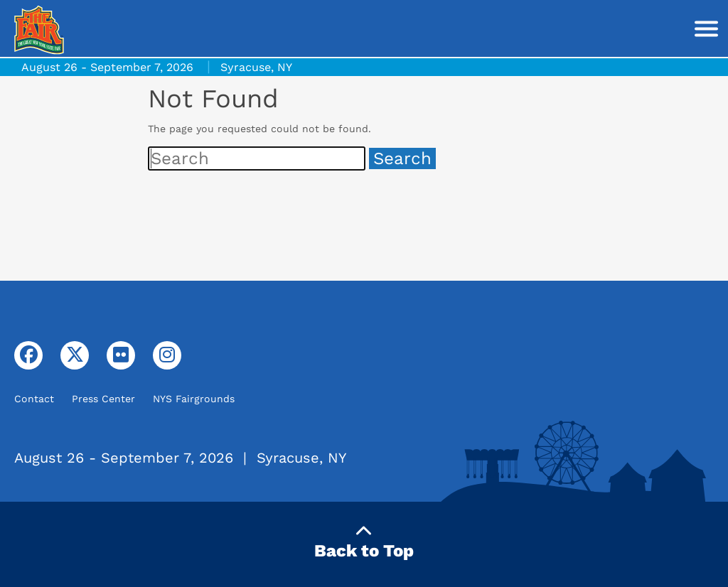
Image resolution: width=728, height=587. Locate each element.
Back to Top (364, 542)
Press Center (103, 399)
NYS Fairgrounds (194, 399)
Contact (34, 399)
